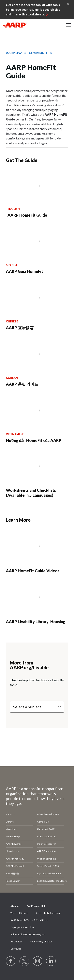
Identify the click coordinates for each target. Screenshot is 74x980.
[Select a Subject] (37, 707)
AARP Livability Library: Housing (36, 622)
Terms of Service (19, 913)
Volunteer (11, 829)
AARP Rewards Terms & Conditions (29, 920)
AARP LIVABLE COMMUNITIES (29, 53)
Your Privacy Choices (41, 942)
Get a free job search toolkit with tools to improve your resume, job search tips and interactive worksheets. (33, 9)
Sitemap (15, 906)
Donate (10, 822)
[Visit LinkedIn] (51, 961)
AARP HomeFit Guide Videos (33, 571)
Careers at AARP (46, 829)
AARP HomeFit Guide (27, 215)
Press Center (13, 881)
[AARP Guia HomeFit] (37, 249)
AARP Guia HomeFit (24, 271)
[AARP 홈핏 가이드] (37, 362)
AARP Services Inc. (47, 836)
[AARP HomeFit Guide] (37, 194)
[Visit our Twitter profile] (24, 961)
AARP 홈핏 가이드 (22, 384)
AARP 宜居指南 (20, 328)
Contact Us (43, 822)
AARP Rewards (14, 844)
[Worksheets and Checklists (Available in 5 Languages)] (37, 474)
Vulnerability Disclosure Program (28, 934)
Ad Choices (16, 942)
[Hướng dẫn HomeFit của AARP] (37, 418)
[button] (68, 25)
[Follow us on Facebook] (11, 961)
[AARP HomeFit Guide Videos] (37, 552)
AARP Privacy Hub (36, 906)
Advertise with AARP (48, 814)
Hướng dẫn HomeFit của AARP (34, 440)
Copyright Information (22, 927)
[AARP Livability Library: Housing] (37, 602)
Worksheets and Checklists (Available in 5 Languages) (31, 493)
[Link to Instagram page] (38, 961)
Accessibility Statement (48, 913)
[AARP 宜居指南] (37, 306)
